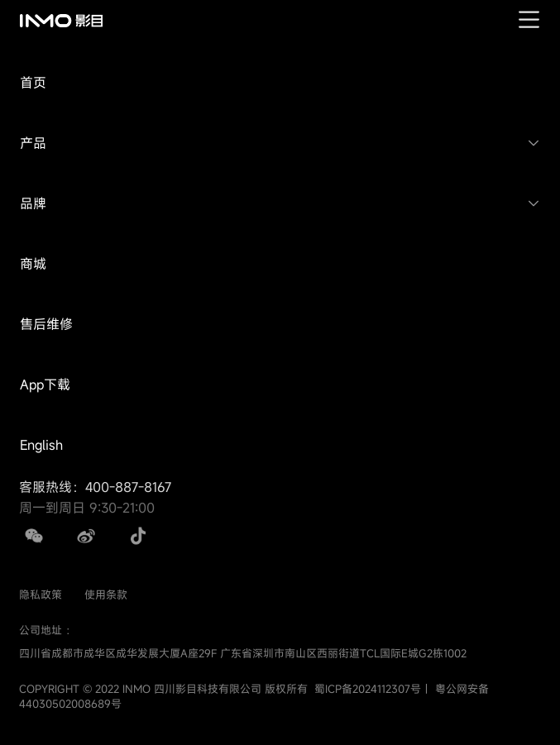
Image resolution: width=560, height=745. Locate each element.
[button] (280, 83)
